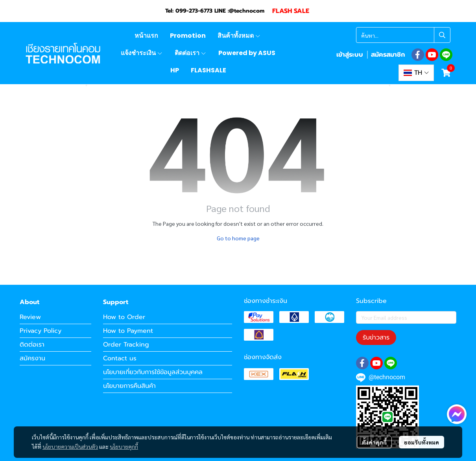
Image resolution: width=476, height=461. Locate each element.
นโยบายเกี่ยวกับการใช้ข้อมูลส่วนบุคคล (153, 372)
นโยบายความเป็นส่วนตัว (70, 446)
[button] (403, 35)
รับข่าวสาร (376, 337)
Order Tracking (126, 345)
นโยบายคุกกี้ (124, 446)
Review (30, 317)
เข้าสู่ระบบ (350, 55)
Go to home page (238, 238)
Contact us (120, 358)
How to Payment (128, 331)
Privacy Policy (41, 331)
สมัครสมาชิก (388, 55)
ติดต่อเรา (32, 345)
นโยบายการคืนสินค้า (129, 386)
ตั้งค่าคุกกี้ (374, 442)
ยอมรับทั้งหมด (422, 442)
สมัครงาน (32, 358)
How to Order (124, 317)
